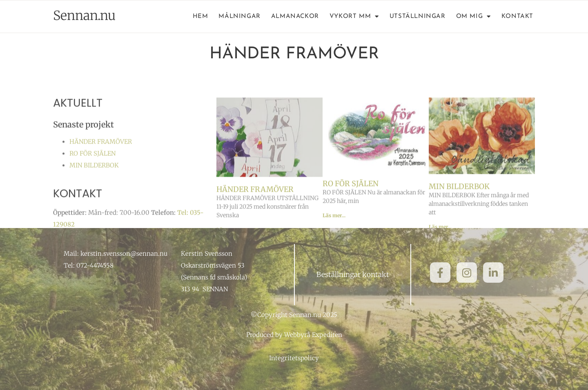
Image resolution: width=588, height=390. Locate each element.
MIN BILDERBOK (94, 181)
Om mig (473, 17)
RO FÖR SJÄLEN (92, 170)
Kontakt (517, 17)
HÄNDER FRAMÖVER (101, 158)
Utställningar (418, 17)
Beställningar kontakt (353, 275)
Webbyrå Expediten (313, 335)
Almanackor (295, 17)
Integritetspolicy (294, 358)
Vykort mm (354, 17)
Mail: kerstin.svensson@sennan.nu (116, 254)
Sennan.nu (84, 15)
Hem (200, 17)
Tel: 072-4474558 (89, 265)
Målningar (239, 17)
